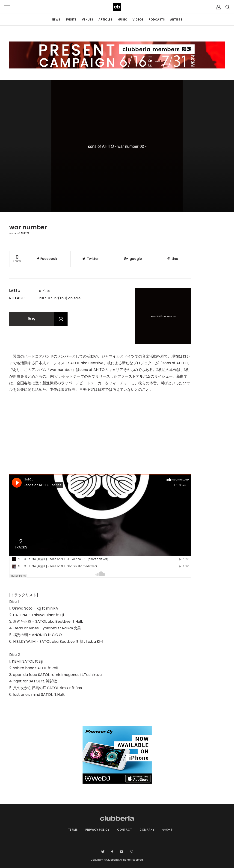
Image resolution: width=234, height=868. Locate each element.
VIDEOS (138, 19)
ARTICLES (105, 19)
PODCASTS (157, 19)
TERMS (73, 830)
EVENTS (71, 19)
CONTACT (124, 830)
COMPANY (147, 830)
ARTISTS (176, 19)
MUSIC (122, 19)
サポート (168, 830)
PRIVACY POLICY (97, 830)
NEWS (56, 19)
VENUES (87, 19)
